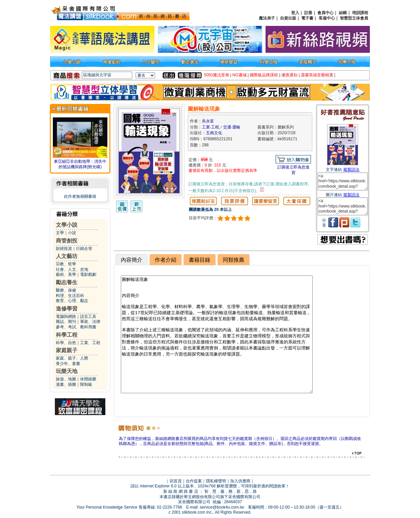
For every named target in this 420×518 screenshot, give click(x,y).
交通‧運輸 (232, 127)
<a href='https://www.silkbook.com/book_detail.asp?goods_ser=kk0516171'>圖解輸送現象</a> (343, 181)
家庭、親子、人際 (72, 358)
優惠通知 (289, 75)
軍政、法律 (90, 322)
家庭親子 (67, 350)
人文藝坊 (67, 256)
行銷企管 (84, 249)
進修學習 (67, 309)
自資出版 (288, 18)
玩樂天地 (67, 371)
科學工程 (67, 335)
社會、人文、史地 (72, 269)
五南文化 (214, 133)
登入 (295, 13)
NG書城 (240, 75)
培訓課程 (360, 13)
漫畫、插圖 (66, 384)
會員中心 (325, 13)
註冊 (308, 13)
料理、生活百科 (70, 296)
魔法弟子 (267, 18)
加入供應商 (240, 481)
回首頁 (176, 481)
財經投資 (64, 249)
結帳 (343, 13)
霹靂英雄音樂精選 (317, 75)
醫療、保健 (66, 290)
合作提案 (194, 481)
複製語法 (351, 170)
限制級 (86, 384)
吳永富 (208, 121)
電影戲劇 (88, 274)
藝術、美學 (66, 274)
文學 (60, 233)
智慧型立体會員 (354, 18)
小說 (72, 233)
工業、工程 (90, 343)
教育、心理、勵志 (72, 301)
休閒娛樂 (88, 379)
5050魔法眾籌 (217, 75)
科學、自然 (66, 343)
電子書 (307, 18)
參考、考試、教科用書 (76, 327)
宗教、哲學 (66, 264)
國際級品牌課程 (264, 75)
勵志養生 (67, 282)
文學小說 (67, 225)
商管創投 (67, 241)
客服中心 (327, 18)
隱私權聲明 (216, 481)
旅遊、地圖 (66, 379)
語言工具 (88, 317)
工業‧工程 (211, 127)
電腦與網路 (66, 317)
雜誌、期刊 (66, 322)
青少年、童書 (68, 364)
